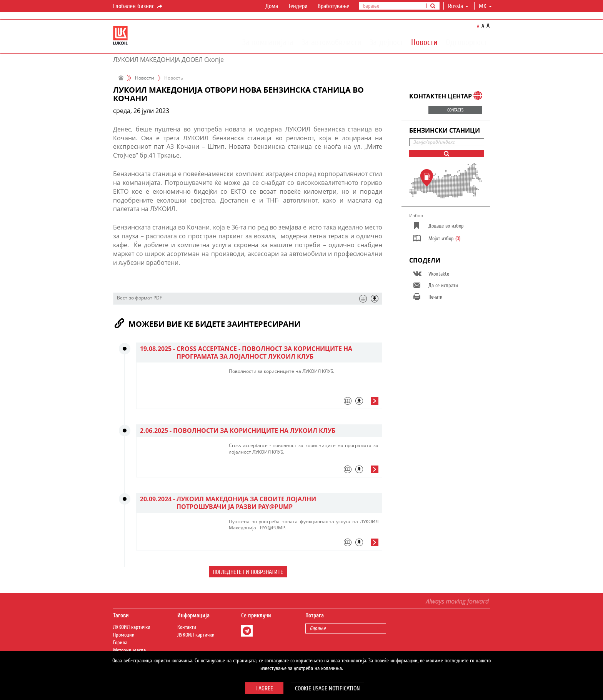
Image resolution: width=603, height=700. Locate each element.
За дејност (386, 42)
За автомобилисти (331, 42)
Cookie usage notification (327, 688)
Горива (120, 643)
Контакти (187, 627)
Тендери (298, 6)
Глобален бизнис (138, 7)
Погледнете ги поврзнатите (248, 572)
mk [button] (485, 6)
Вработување (333, 6)
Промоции (124, 635)
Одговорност (466, 42)
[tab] (304, 403)
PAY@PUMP (272, 528)
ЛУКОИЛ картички (132, 627)
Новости (424, 42)
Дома (272, 6)
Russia (458, 6)
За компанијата (268, 42)
